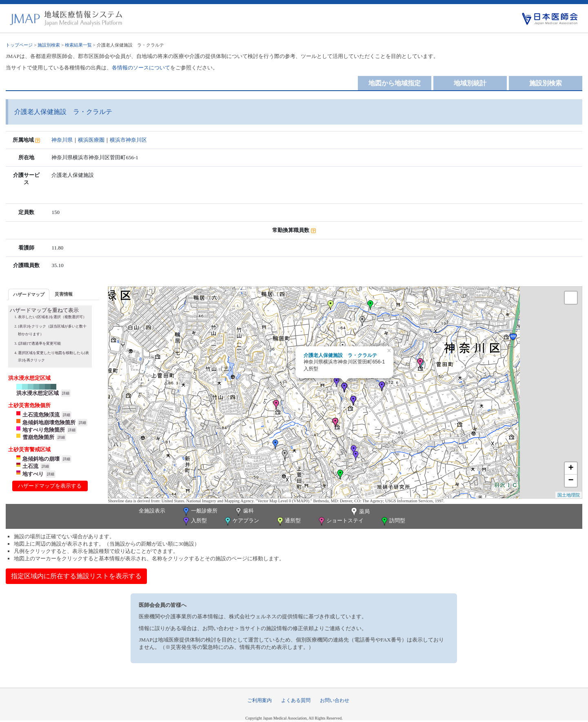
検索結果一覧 (78, 45)
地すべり (33, 474)
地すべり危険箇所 (44, 430)
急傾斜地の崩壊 (41, 459)
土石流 (30, 466)
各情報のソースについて (141, 68)
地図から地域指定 (395, 83)
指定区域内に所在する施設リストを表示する (76, 576)
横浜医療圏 (91, 140)
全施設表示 (152, 511)
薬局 (359, 512)
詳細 (66, 393)
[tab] (29, 294)
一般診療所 (200, 511)
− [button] (571, 481)
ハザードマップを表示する (50, 486)
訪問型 (393, 521)
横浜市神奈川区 (128, 140)
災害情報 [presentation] (64, 294)
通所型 (288, 521)
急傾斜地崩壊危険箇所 (49, 422)
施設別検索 (49, 45)
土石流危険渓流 (41, 415)
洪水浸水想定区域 (38, 393)
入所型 (194, 521)
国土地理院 (569, 495)
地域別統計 (470, 83)
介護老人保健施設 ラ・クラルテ (340, 355)
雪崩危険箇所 (38, 437)
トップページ (19, 45)
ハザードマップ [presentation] (29, 294)
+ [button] (571, 468)
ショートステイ (340, 521)
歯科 (244, 511)
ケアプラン (241, 521)
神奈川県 (62, 140)
